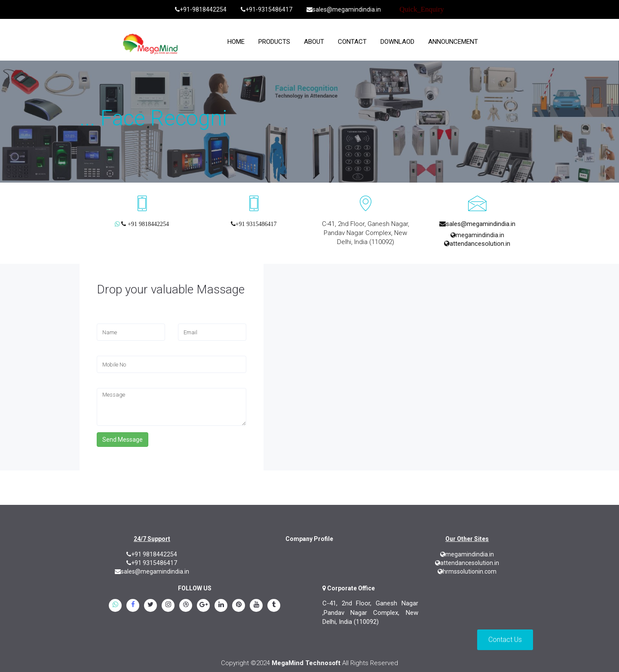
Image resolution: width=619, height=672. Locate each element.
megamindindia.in (477, 235)
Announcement (453, 42)
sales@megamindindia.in (344, 9)
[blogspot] (186, 606)
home (236, 42)
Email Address (196, 320)
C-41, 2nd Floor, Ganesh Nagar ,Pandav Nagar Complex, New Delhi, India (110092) (370, 612)
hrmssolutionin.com (467, 571)
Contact (352, 42)
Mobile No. (111, 352)
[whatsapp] (115, 606)
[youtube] (256, 606)
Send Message (123, 440)
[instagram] (168, 606)
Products (274, 42)
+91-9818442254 (201, 9)
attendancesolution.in (477, 244)
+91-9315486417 (267, 9)
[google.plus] (203, 606)
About (314, 42)
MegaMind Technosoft (306, 663)
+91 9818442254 (152, 554)
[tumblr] (274, 606)
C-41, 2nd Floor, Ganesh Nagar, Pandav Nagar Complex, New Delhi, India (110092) (366, 233)
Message (109, 384)
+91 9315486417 (152, 563)
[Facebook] (133, 606)
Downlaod (397, 42)
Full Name (110, 320)
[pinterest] (239, 606)
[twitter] (150, 606)
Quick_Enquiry (421, 9)
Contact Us (505, 640)
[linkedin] (221, 606)
